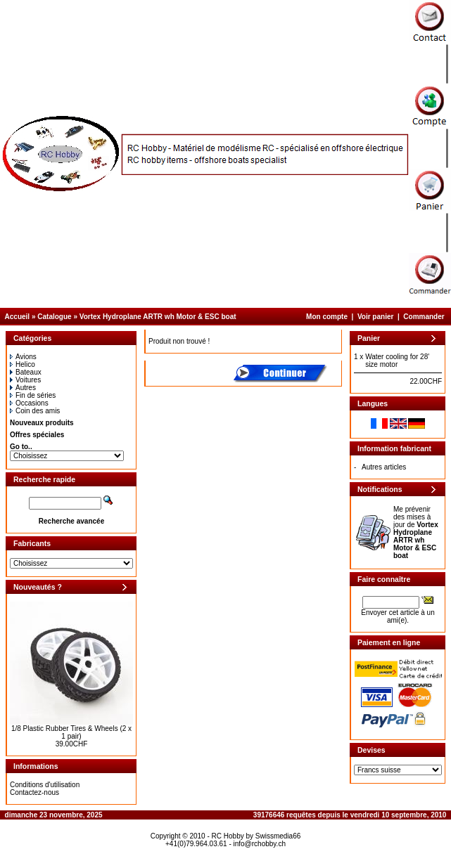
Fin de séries (33, 395)
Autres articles (384, 467)
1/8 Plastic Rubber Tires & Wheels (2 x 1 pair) (71, 732)
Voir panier (376, 317)
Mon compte (327, 317)
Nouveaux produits (42, 423)
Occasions (29, 403)
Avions (23, 357)
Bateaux (26, 372)
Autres (23, 388)
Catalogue (54, 317)
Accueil (18, 317)
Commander (424, 317)
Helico (23, 364)
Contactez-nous (34, 792)
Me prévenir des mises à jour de (416, 532)
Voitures (25, 380)
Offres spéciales (37, 435)
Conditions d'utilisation (45, 785)
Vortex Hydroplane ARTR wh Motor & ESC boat (158, 317)
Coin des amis (35, 411)
